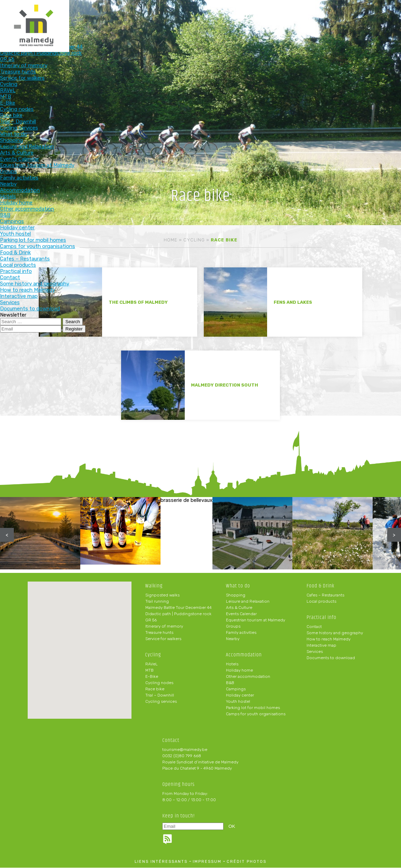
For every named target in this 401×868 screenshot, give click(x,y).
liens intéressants (161, 862)
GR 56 (151, 620)
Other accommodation (248, 677)
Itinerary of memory (164, 627)
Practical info (276, 16)
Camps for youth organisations (256, 714)
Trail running (157, 602)
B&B (230, 683)
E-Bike (152, 677)
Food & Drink (231, 16)
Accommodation (185, 16)
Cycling (95, 16)
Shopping (236, 595)
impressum (207, 862)
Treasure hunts (159, 633)
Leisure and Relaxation (248, 602)
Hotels (232, 664)
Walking (50, 16)
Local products (321, 602)
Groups (233, 627)
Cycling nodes (159, 683)
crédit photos (247, 862)
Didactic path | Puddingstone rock (178, 614)
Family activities (241, 633)
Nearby (233, 639)
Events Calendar (241, 614)
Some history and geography (335, 633)
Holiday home (239, 671)
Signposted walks (162, 595)
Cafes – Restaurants (325, 595)
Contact (314, 627)
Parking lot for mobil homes (253, 708)
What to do (140, 16)
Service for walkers (163, 639)
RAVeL (152, 664)
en (375, 11)
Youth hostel (238, 702)
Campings (236, 689)
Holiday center (240, 696)
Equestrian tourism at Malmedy (256, 620)
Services (315, 652)
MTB (149, 671)
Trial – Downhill (160, 696)
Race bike (155, 689)
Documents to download (331, 658)
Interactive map (321, 646)
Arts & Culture (239, 608)
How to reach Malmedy (329, 639)
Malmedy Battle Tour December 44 (179, 608)
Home (171, 240)
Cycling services (161, 702)
